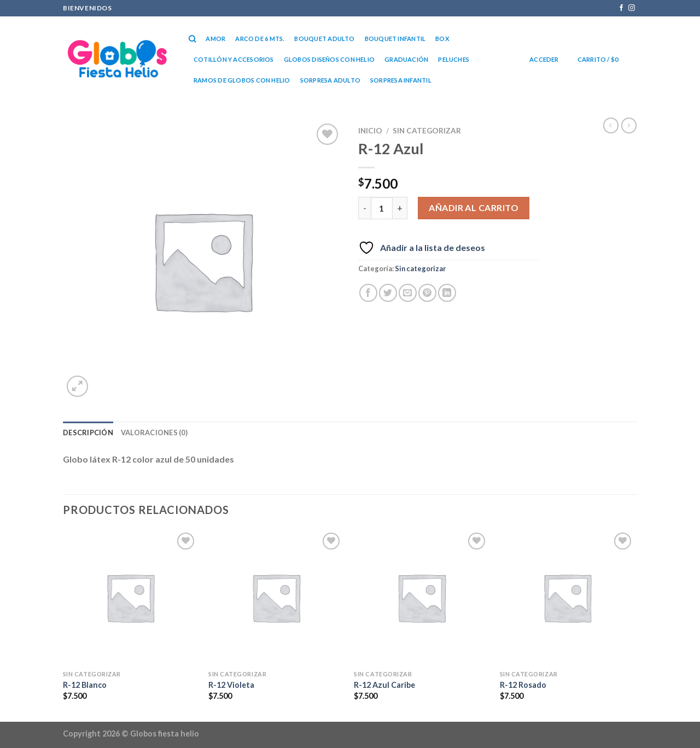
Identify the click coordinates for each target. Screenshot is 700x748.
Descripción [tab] (88, 433)
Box (442, 39)
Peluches (454, 59)
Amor (215, 39)
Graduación (406, 59)
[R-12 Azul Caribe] (421, 597)
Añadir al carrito (474, 208)
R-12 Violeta (231, 685)
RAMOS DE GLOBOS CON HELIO (242, 80)
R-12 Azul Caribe (384, 685)
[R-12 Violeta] (276, 597)
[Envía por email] (408, 293)
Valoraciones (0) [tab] (154, 433)
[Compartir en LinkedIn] (447, 293)
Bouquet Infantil (395, 39)
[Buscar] (192, 39)
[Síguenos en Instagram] (632, 8)
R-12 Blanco (85, 685)
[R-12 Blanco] (130, 597)
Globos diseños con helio (329, 59)
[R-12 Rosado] (567, 597)
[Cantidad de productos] (382, 208)
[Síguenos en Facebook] (621, 8)
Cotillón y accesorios (234, 59)
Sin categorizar (427, 131)
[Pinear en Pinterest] (427, 293)
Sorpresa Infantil (401, 80)
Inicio (370, 131)
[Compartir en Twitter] (388, 293)
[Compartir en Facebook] (368, 293)
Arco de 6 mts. (260, 39)
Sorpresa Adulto (330, 80)
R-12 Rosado (523, 685)
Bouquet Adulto (324, 39)
